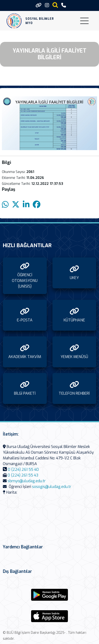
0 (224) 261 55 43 (23, 475)
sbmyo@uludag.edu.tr (27, 481)
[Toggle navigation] (84, 21)
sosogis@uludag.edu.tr (52, 487)
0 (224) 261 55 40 (23, 469)
